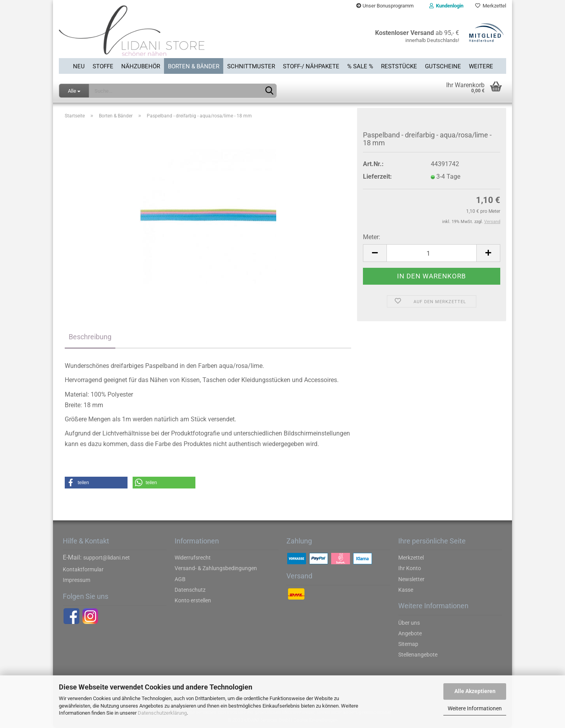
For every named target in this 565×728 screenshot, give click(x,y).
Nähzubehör (141, 66)
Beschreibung (90, 337)
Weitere (481, 66)
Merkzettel (491, 6)
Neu (79, 66)
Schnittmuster (251, 66)
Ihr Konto (410, 568)
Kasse (406, 590)
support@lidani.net (107, 558)
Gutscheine (443, 66)
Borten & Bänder (194, 66)
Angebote (410, 633)
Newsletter (411, 579)
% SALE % (360, 66)
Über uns (409, 623)
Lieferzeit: (377, 177)
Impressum (77, 580)
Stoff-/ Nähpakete (311, 66)
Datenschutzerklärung (162, 713)
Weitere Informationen (475, 708)
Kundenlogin (446, 6)
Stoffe (103, 66)
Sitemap (408, 644)
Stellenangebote (418, 655)
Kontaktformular (83, 569)
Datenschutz (190, 590)
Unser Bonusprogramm (385, 6)
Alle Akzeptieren (475, 691)
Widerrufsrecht (193, 558)
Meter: (372, 237)
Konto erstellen (193, 600)
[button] (96, 483)
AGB (180, 579)
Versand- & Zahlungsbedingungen (216, 568)
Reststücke (399, 66)
